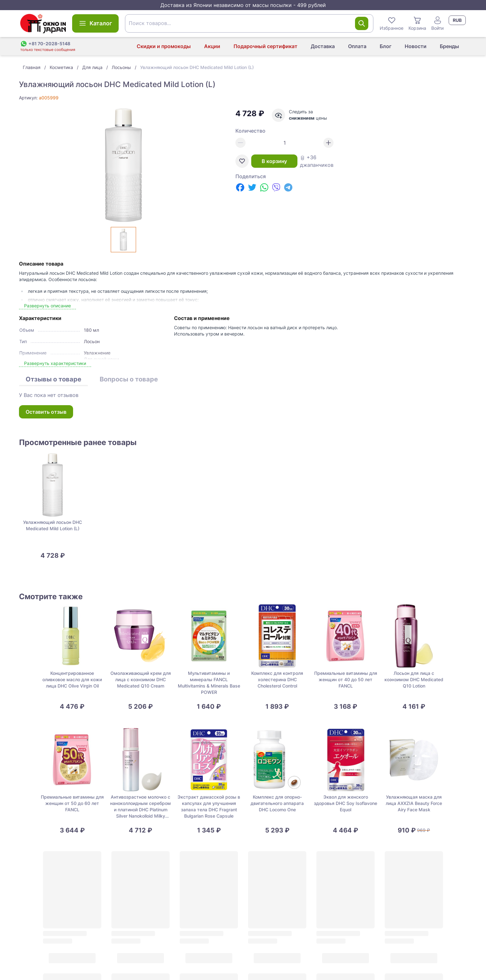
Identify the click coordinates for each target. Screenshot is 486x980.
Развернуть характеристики (55, 363)
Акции (212, 46)
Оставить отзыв (46, 412)
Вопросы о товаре (129, 379)
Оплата (357, 46)
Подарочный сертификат (265, 46)
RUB (457, 20)
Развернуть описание (47, 306)
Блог (386, 46)
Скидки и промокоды (164, 46)
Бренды (449, 46)
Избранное (392, 23)
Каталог (95, 23)
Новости (416, 46)
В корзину (274, 161)
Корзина (417, 23)
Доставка (323, 46)
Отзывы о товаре (53, 379)
